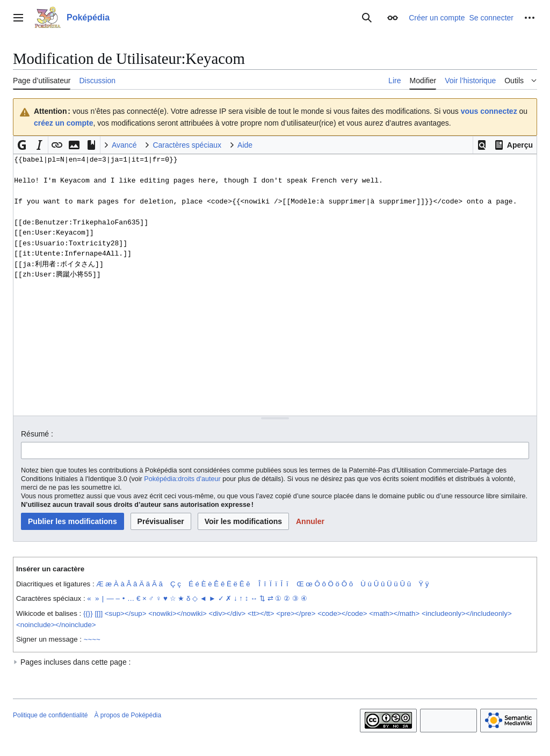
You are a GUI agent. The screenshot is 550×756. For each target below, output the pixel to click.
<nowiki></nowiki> (178, 613)
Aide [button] (245, 145)
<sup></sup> (126, 613)
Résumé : (37, 434)
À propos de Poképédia (128, 715)
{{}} (88, 613)
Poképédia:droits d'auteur (182, 479)
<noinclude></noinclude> (56, 625)
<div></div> (227, 613)
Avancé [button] (124, 145)
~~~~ (92, 639)
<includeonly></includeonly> (467, 613)
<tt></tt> (261, 613)
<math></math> (394, 613)
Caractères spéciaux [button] (187, 145)
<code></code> (342, 613)
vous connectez (489, 111)
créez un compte (63, 123)
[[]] (99, 613)
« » (93, 598)
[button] (482, 145)
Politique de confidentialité (50, 715)
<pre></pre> (296, 613)
